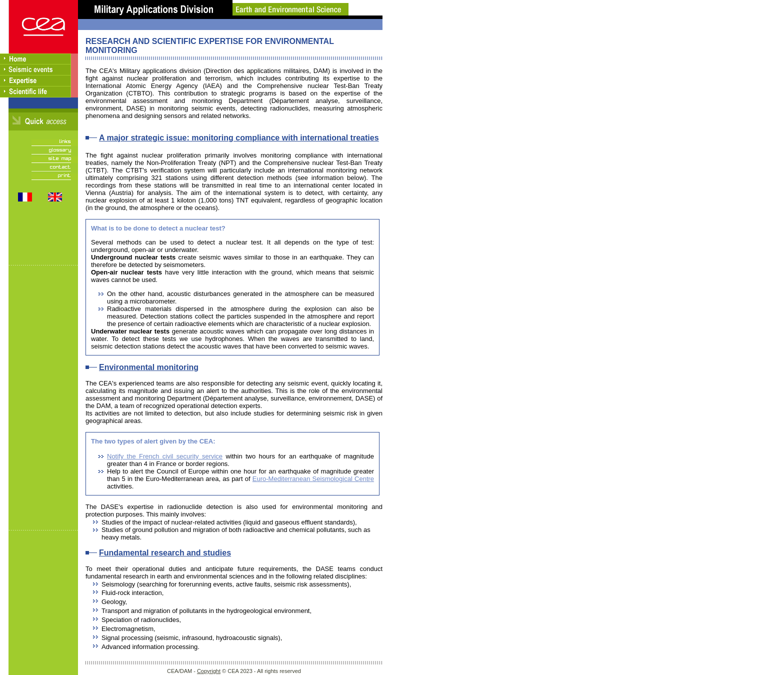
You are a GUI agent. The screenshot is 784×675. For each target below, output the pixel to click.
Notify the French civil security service (165, 456)
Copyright (209, 671)
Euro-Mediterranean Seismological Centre (313, 479)
